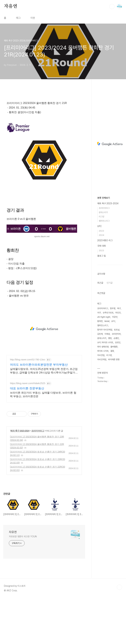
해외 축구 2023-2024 (20, 477)
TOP (119, 633)
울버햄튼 (114, 347)
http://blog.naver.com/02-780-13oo (27, 405)
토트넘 (117, 330)
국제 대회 (102, 246)
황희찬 (100, 321)
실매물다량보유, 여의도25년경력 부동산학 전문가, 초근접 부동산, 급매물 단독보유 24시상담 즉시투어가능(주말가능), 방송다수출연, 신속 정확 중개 (44, 417)
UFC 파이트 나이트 (105, 342)
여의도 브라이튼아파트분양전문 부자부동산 (39, 410)
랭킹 (110, 338)
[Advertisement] (44, 120)
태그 (18, 18)
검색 (112, 7)
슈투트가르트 (108, 313)
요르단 (118, 342)
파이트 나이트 (103, 351)
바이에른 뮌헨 (114, 359)
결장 (112, 351)
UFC (100, 226)
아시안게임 (102, 359)
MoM (107, 321)
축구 (119, 308)
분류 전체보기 (104, 198)
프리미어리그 (38, 477)
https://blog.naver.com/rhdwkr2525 (28, 429)
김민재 (100, 334)
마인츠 (118, 313)
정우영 (113, 308)
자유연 (10, 6)
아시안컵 (101, 355)
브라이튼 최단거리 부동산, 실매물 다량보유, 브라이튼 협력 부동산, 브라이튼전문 (43, 440)
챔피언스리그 (104, 221)
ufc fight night (104, 317)
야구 (99, 313)
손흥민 (116, 338)
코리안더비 (116, 334)
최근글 (100, 283)
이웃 (33, 18)
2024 (101, 235)
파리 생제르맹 (103, 347)
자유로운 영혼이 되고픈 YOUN (23, 582)
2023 (101, 231)
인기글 (110, 283)
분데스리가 (103, 212)
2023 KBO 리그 (105, 240)
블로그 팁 (102, 256)
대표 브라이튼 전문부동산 (27, 434)
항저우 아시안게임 (105, 330)
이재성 (107, 334)
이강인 (115, 317)
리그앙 (101, 217)
